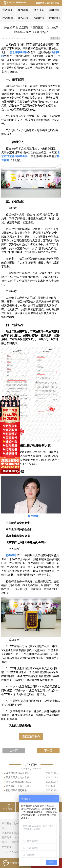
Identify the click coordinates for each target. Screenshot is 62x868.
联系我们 (54, 18)
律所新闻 (23, 18)
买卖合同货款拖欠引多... (18, 777)
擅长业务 (39, 10)
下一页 (48, 751)
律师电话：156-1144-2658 (15, 837)
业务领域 (8, 809)
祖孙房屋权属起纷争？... (18, 790)
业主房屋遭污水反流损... (18, 773)
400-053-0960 (53, 3)
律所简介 (23, 10)
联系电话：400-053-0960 (14, 833)
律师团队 (54, 10)
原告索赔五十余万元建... (18, 786)
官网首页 (8, 10)
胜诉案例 (8, 18)
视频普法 (39, 18)
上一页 (14, 751)
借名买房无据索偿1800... (18, 782)
